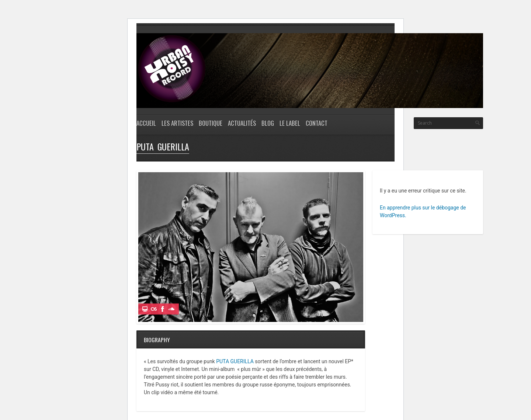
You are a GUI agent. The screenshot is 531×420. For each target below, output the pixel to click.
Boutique (211, 123)
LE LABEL (290, 123)
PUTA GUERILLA (235, 361)
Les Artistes (177, 123)
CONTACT (317, 123)
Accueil (146, 123)
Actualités (242, 123)
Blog (268, 123)
